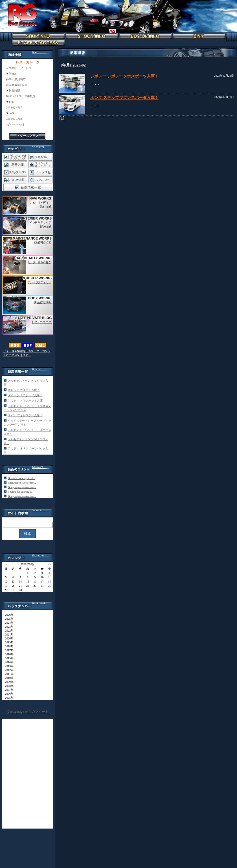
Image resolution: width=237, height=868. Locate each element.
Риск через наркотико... (22, 483)
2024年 (8, 623)
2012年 (8, 670)
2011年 (8, 674)
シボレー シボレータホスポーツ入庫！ (124, 76)
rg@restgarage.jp (16, 124)
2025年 (8, 619)
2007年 (8, 690)
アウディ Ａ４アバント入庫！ (27, 401)
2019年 (8, 642)
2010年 (8, 678)
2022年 (8, 631)
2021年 (8, 635)
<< (6, 565)
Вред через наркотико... (22, 487)
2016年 (8, 654)
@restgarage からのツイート (28, 712)
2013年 (8, 666)
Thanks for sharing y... (21, 492)
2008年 (8, 686)
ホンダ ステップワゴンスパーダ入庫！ (124, 98)
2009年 (8, 682)
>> (49, 565)
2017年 (8, 650)
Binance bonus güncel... (21, 478)
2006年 (8, 694)
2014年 (8, 662)
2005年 (8, 698)
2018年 (8, 646)
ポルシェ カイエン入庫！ (24, 390)
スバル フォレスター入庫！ (25, 415)
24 (42, 586)
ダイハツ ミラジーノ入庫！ (25, 395)
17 (42, 582)
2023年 (8, 627)
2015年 (8, 658)
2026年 (8, 615)
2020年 (8, 638)
